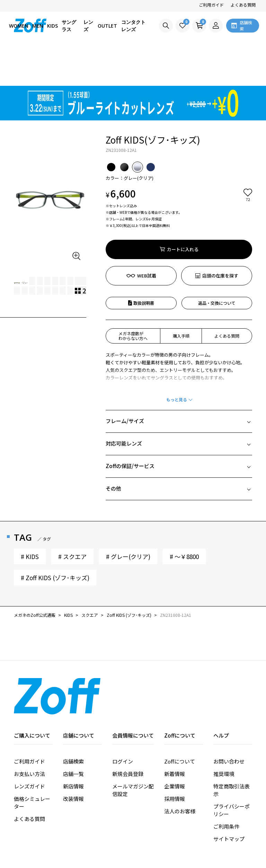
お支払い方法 (29, 734)
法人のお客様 (180, 772)
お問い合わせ (229, 722)
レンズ (88, 26)
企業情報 (175, 747)
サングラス (69, 26)
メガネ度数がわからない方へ (133, 296)
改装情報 (73, 759)
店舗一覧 (73, 734)
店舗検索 (73, 722)
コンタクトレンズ (133, 26)
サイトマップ (229, 799)
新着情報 (175, 734)
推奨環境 (224, 734)
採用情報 (175, 759)
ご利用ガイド (211, 5)
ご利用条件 (226, 787)
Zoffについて (180, 722)
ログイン (123, 722)
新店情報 (73, 747)
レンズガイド (29, 747)
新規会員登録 (128, 734)
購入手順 (181, 296)
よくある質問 (243, 5)
